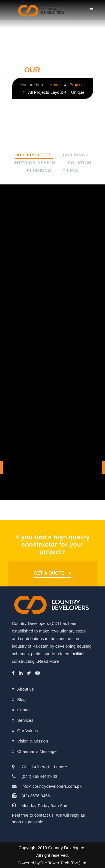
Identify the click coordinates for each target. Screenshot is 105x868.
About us (26, 689)
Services (25, 720)
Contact (25, 710)
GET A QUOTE (49, 573)
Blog (22, 699)
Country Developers (67, 848)
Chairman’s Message (37, 751)
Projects (77, 85)
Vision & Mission (33, 741)
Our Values (28, 731)
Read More (48, 661)
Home (55, 85)
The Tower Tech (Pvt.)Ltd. (64, 863)
